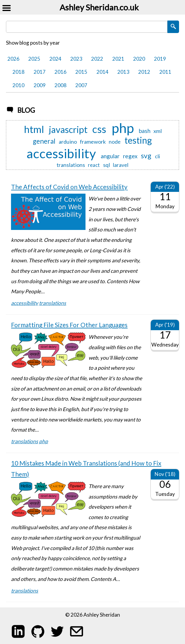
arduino (68, 142)
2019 (160, 59)
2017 (40, 72)
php (123, 128)
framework (93, 142)
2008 (60, 85)
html (34, 129)
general (44, 141)
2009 (40, 85)
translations (71, 165)
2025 (34, 59)
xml (158, 131)
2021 (118, 59)
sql (107, 165)
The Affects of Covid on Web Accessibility (69, 187)
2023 (76, 59)
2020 (139, 59)
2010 (18, 85)
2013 (123, 72)
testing (138, 140)
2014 (102, 72)
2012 (144, 72)
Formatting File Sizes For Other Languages (69, 325)
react (94, 165)
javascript (68, 130)
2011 (165, 72)
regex (130, 156)
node (115, 142)
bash (145, 131)
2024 (55, 59)
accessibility (61, 153)
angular (110, 156)
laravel (121, 165)
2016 (60, 72)
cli (157, 156)
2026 (13, 59)
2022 (97, 59)
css (99, 129)
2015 (81, 72)
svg (146, 156)
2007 (81, 85)
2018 (18, 72)
